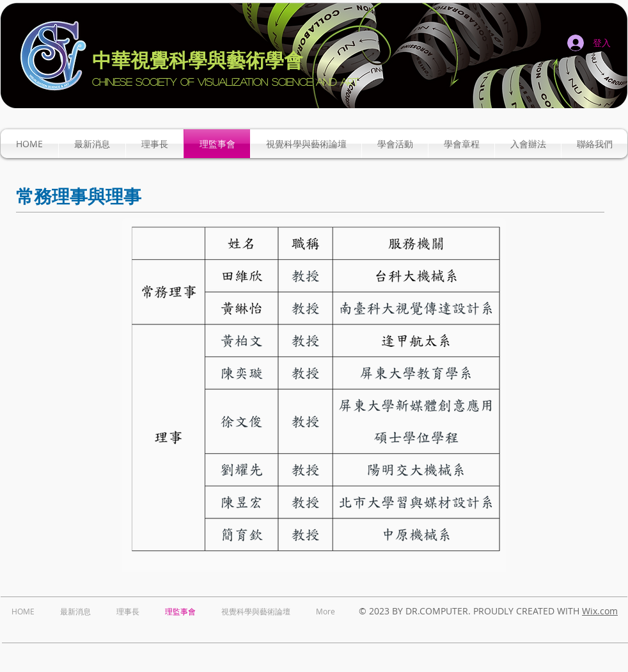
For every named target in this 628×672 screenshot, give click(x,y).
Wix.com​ (600, 611)
